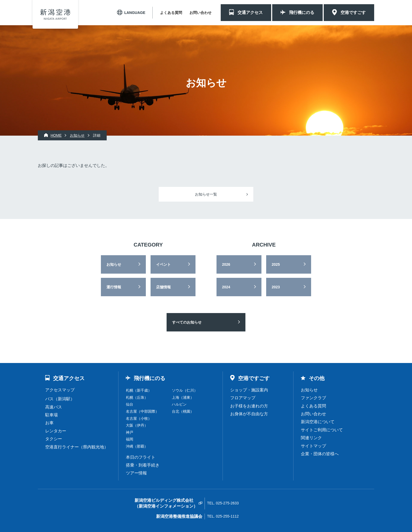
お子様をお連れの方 (249, 406)
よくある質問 (171, 13)
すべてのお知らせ (187, 322)
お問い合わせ (200, 13)
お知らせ (114, 264)
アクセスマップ (60, 390)
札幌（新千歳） (139, 390)
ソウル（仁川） (185, 390)
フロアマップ (243, 398)
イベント (163, 264)
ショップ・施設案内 (249, 390)
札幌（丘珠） (137, 397)
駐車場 (51, 415)
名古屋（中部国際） (142, 411)
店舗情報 (163, 287)
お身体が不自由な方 (249, 414)
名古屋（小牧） (139, 418)
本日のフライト (141, 457)
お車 (49, 423)
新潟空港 (55, 14)
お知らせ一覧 (206, 194)
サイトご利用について (322, 430)
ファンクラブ (313, 398)
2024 (226, 287)
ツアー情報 (136, 473)
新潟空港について (318, 422)
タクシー (54, 439)
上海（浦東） (183, 397)
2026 (226, 264)
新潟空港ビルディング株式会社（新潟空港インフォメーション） (166, 503)
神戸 (130, 432)
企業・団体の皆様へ (320, 454)
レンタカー (56, 431)
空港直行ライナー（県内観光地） (77, 447)
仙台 (130, 404)
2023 (276, 287)
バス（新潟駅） (60, 399)
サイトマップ (313, 446)
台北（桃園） (183, 411)
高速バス (54, 407)
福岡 (130, 439)
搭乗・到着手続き (143, 465)
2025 (276, 264)
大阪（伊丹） (137, 425)
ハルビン (179, 404)
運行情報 (114, 287)
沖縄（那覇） (137, 446)
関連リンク (311, 438)
